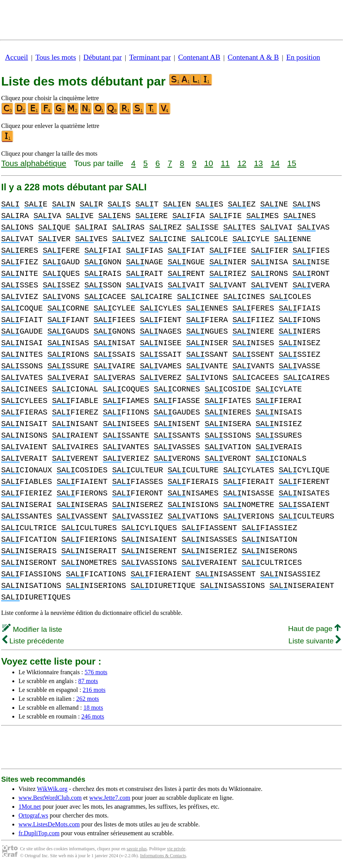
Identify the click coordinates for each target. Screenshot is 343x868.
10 (209, 163)
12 (242, 163)
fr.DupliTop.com (39, 833)
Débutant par (103, 57)
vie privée (176, 849)
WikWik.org (52, 789)
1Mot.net (30, 807)
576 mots (96, 672)
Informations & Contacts (163, 856)
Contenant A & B (253, 57)
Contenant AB (199, 57)
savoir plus (137, 849)
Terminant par (150, 57)
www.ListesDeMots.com (49, 824)
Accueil (17, 57)
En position (303, 57)
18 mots (93, 708)
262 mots (88, 699)
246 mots (93, 716)
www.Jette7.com (110, 798)
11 (225, 163)
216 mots (94, 690)
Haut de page (314, 629)
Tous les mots (56, 57)
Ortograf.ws (33, 815)
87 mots (88, 681)
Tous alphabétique (34, 163)
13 (258, 163)
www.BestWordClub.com (50, 798)
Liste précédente (33, 641)
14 (275, 163)
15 (292, 163)
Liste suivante (314, 641)
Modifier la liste (32, 629)
